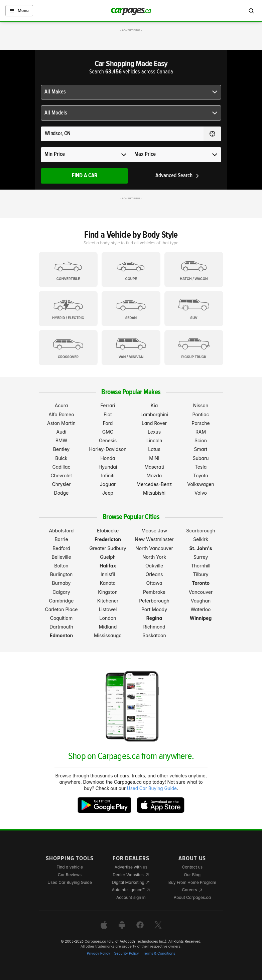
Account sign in (131, 897)
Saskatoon (154, 635)
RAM (201, 432)
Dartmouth (61, 627)
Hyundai (108, 467)
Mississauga (108, 635)
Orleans (154, 574)
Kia (154, 405)
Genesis (108, 440)
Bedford (61, 548)
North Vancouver (154, 548)
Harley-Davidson (108, 449)
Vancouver (201, 592)
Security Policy (127, 953)
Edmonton (61, 635)
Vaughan (201, 601)
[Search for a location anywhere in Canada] (122, 134)
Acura (61, 405)
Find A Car (85, 176)
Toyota (201, 475)
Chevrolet (61, 475)
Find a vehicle (70, 867)
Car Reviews (70, 875)
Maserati (154, 467)
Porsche (201, 423)
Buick (61, 458)
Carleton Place (61, 609)
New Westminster (154, 539)
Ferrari (108, 405)
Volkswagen (201, 484)
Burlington (61, 574)
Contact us (192, 867)
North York (154, 557)
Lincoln (154, 440)
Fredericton (108, 539)
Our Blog (192, 875)
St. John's (201, 548)
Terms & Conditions (159, 953)
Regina (154, 618)
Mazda (154, 475)
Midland (108, 627)
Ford (108, 423)
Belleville (61, 557)
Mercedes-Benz (154, 484)
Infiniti (108, 475)
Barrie (61, 539)
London (108, 618)
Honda (108, 458)
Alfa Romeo (61, 414)
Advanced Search (178, 176)
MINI (154, 458)
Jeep (108, 493)
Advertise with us (131, 867)
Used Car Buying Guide (152, 788)
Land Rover (154, 423)
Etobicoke (108, 531)
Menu (19, 11)
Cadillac (61, 467)
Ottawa (154, 583)
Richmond (154, 627)
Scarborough (201, 531)
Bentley (61, 449)
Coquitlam (61, 618)
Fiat (108, 414)
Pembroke (154, 592)
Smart (201, 449)
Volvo (201, 493)
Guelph (108, 557)
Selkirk (201, 539)
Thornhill (201, 566)
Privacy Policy (99, 953)
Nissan (201, 405)
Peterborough (154, 601)
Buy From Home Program (192, 882)
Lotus (154, 449)
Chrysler (61, 484)
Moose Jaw (154, 531)
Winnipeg (201, 618)
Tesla (201, 467)
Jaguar (108, 484)
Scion (201, 440)
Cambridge (61, 601)
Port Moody (154, 609)
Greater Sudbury (108, 548)
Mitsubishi (154, 493)
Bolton (61, 566)
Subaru (201, 458)
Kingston (108, 592)
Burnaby (61, 583)
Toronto (201, 583)
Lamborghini (154, 414)
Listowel (108, 609)
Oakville (154, 566)
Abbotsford (61, 531)
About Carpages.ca (192, 897)
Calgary (61, 592)
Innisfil (108, 574)
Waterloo (201, 609)
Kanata (108, 583)
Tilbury (201, 574)
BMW (61, 440)
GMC (108, 432)
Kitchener (108, 601)
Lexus (154, 432)
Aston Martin (61, 423)
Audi (61, 432)
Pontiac (201, 414)
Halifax (108, 566)
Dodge (61, 493)
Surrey (201, 557)
